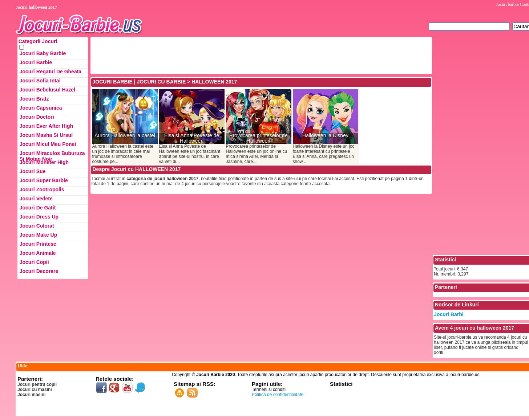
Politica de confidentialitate (278, 395)
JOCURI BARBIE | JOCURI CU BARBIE (139, 82)
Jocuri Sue (33, 171)
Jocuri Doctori (37, 117)
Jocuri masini (31, 395)
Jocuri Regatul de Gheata (51, 72)
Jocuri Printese (38, 244)
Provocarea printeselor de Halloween (258, 138)
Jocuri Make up (38, 235)
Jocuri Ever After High (46, 126)
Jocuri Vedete (36, 199)
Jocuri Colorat (37, 226)
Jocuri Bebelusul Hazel (47, 90)
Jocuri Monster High (44, 162)
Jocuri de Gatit (38, 208)
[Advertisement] (224, 55)
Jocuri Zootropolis (42, 189)
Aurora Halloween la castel (125, 136)
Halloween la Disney (325, 136)
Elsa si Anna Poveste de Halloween (192, 138)
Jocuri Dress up (39, 217)
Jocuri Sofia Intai (40, 81)
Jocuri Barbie (36, 62)
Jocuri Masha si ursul (46, 135)
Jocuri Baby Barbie (43, 53)
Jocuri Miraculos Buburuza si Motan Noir (52, 155)
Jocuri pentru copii (37, 384)
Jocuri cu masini (35, 390)
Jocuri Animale (38, 253)
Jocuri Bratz (34, 99)
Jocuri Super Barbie (44, 180)
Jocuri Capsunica (41, 108)
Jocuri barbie (507, 4)
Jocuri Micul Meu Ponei (48, 144)
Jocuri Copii (34, 262)
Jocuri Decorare (39, 271)
